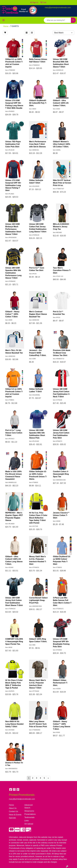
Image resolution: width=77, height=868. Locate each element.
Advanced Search (28, 806)
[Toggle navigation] (4, 20)
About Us (13, 808)
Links (27, 821)
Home (11, 805)
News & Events (15, 815)
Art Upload (29, 824)
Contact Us (13, 811)
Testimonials (29, 817)
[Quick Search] (57, 20)
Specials (12, 818)
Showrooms (29, 811)
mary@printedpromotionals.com (58, 8)
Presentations (30, 814)
